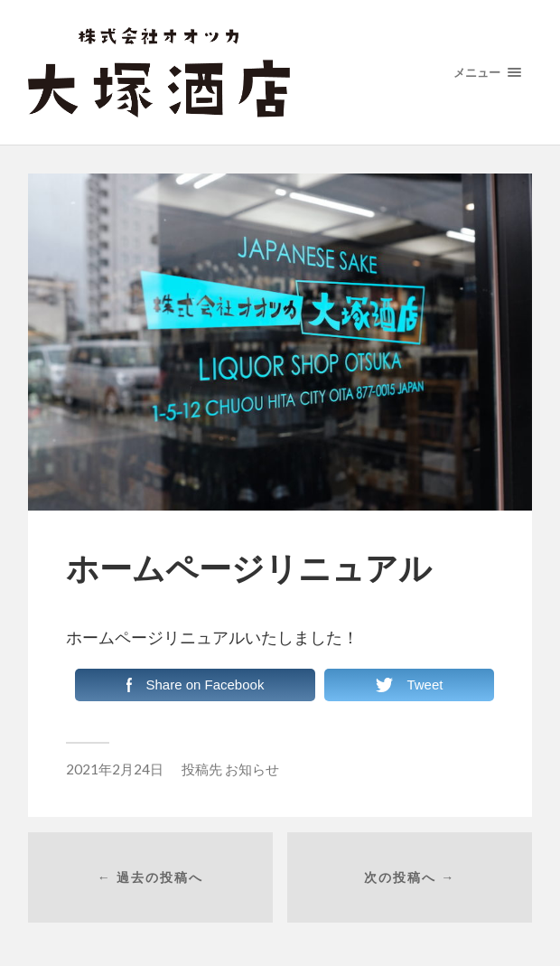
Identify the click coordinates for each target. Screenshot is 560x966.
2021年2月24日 (115, 769)
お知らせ (252, 769)
